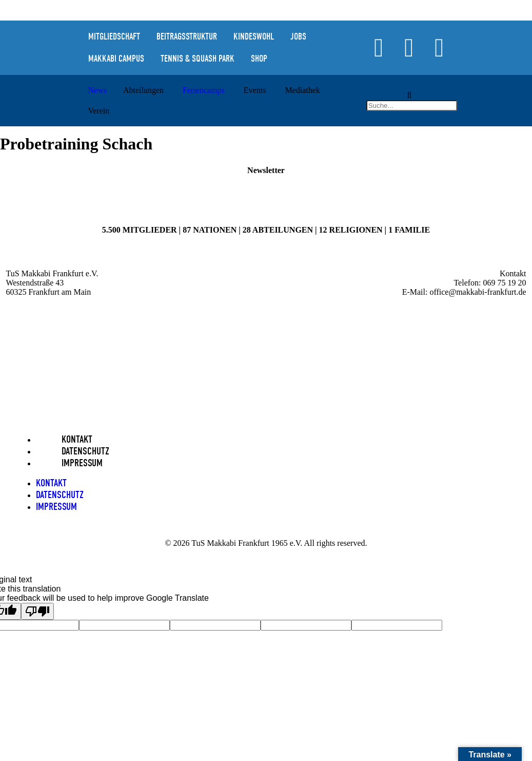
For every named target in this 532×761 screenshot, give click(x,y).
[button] (409, 96)
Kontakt (77, 439)
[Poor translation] (37, 611)
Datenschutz (85, 451)
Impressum (82, 463)
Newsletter (266, 170)
